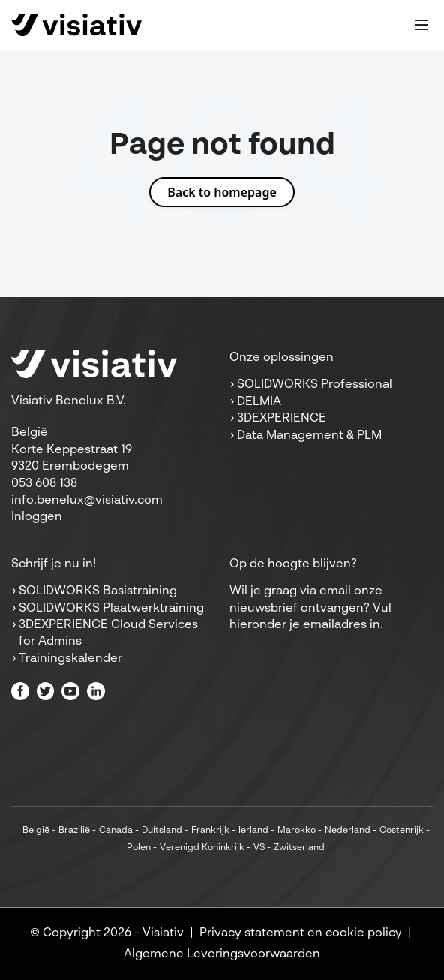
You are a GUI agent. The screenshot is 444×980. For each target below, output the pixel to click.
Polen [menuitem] (139, 848)
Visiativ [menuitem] (163, 933)
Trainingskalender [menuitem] (70, 659)
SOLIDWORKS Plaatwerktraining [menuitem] (111, 609)
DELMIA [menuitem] (259, 402)
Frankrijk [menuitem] (210, 831)
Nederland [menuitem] (348, 831)
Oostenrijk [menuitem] (402, 831)
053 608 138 (44, 484)
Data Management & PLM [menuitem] (309, 436)
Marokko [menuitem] (297, 831)
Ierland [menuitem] (253, 831)
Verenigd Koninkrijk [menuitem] (202, 848)
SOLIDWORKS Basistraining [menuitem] (98, 591)
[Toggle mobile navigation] (421, 25)
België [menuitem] (36, 831)
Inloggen (37, 517)
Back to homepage (222, 192)
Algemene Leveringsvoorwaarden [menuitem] (222, 954)
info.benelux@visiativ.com (87, 501)
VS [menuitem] (259, 848)
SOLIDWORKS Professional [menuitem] (315, 385)
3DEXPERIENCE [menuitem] (282, 419)
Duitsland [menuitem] (162, 831)
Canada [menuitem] (116, 831)
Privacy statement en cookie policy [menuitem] (301, 933)
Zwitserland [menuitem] (299, 848)
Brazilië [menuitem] (74, 831)
